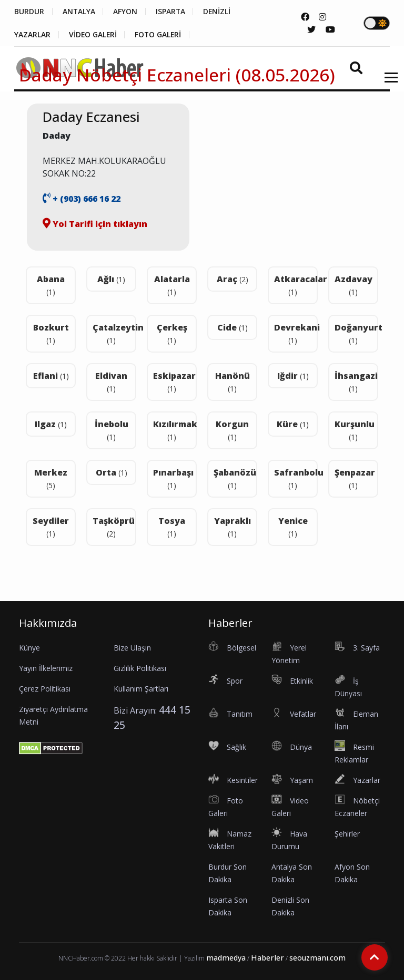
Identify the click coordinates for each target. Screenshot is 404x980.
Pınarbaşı (173, 478)
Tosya (172, 527)
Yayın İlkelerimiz (46, 668)
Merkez (51, 478)
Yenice (293, 527)
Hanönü (233, 382)
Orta (112, 472)
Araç (233, 279)
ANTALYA (79, 12)
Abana (51, 285)
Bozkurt (51, 333)
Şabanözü (235, 478)
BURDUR (29, 12)
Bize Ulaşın (132, 648)
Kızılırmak (175, 430)
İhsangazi (356, 382)
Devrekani (296, 333)
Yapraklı (233, 527)
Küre (293, 424)
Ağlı (111, 279)
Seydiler (51, 527)
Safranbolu (296, 478)
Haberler (267, 958)
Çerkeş (172, 333)
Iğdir (293, 376)
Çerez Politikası (45, 689)
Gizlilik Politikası (140, 668)
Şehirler (347, 834)
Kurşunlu (355, 430)
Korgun (232, 430)
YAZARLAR (32, 35)
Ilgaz (51, 424)
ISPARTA (172, 12)
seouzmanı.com (317, 958)
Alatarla (172, 285)
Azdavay (353, 285)
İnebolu (112, 430)
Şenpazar (355, 478)
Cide (233, 327)
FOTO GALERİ (160, 35)
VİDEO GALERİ (93, 35)
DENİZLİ (219, 12)
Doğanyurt (356, 333)
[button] (387, 84)
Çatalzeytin (114, 333)
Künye (29, 648)
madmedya (226, 958)
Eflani (51, 376)
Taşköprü (114, 527)
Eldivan (111, 382)
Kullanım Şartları (141, 689)
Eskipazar (174, 382)
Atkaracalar (296, 285)
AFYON (126, 12)
